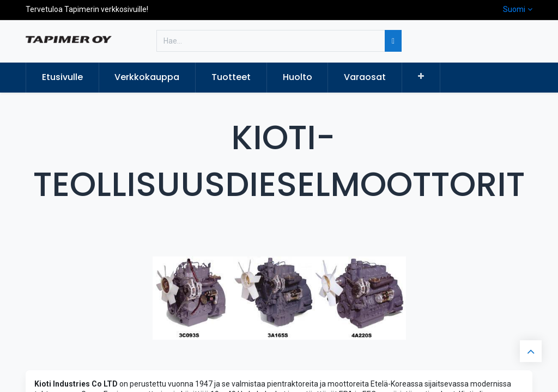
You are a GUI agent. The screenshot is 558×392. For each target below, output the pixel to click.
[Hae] (393, 41)
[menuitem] (62, 77)
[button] (421, 77)
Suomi (514, 9)
